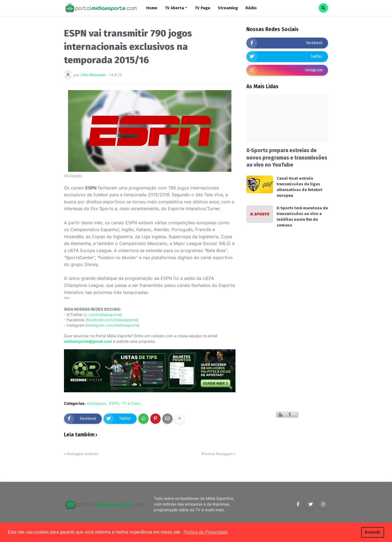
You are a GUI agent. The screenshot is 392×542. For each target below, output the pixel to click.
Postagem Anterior (83, 454)
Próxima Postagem (217, 454)
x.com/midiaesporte (103, 315)
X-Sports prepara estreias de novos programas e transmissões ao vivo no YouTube (287, 158)
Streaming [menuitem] (228, 8)
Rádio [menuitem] (251, 8)
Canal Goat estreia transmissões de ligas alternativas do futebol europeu (299, 187)
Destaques (97, 403)
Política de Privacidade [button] (206, 532)
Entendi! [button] (373, 532)
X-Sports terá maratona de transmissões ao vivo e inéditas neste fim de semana (302, 217)
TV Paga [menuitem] (203, 8)
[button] (323, 8)
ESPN (114, 403)
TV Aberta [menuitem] (174, 8)
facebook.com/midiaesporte (112, 320)
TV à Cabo (131, 403)
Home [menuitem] (152, 8)
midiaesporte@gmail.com (88, 341)
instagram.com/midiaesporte (113, 325)
